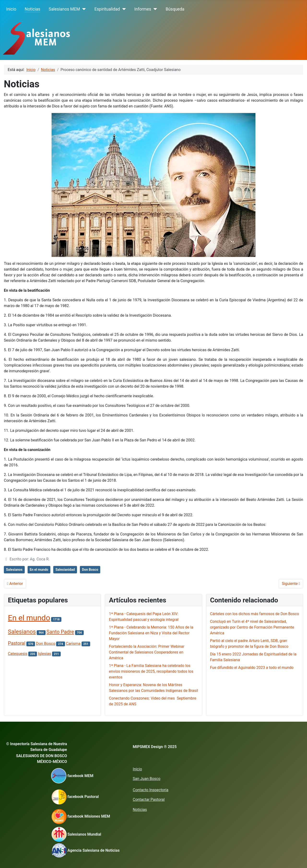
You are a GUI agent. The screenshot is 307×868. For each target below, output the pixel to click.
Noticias (32, 9)
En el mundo (39, 570)
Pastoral (17, 643)
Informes (143, 9)
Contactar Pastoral (149, 800)
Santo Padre (60, 632)
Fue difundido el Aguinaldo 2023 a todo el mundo (252, 668)
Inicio (11, 9)
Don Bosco (90, 570)
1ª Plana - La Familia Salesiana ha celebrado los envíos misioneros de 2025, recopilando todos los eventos (151, 671)
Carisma (73, 644)
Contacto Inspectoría (151, 790)
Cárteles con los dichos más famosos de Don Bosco (255, 614)
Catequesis (18, 654)
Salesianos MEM (64, 9)
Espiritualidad (107, 9)
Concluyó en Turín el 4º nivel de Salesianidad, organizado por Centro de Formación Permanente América (252, 627)
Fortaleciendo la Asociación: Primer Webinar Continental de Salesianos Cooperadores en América (147, 652)
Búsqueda (175, 9)
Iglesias (44, 654)
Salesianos (14, 570)
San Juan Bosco (147, 779)
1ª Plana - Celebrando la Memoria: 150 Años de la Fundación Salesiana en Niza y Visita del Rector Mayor (151, 633)
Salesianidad (65, 570)
